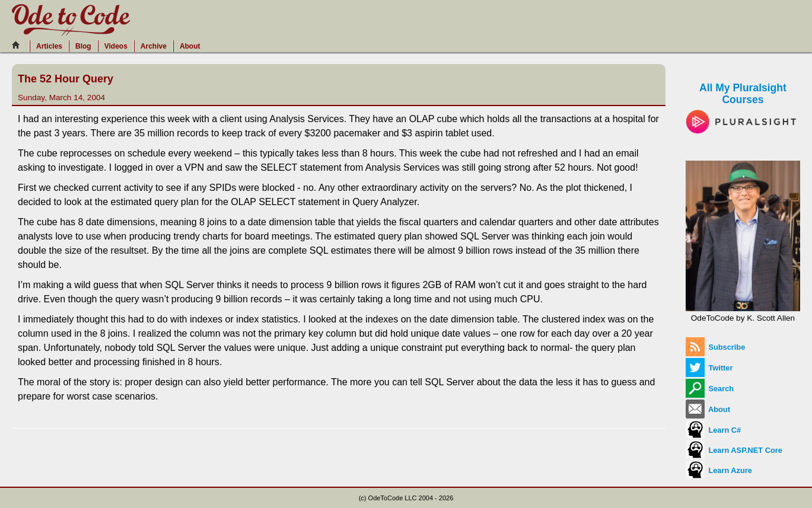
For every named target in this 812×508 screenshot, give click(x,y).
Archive (154, 46)
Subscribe (715, 347)
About (190, 46)
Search (710, 389)
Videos (116, 46)
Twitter (709, 368)
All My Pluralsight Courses (743, 104)
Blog (83, 46)
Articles (49, 46)
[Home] (19, 45)
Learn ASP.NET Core (734, 450)
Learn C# (713, 430)
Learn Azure (719, 470)
